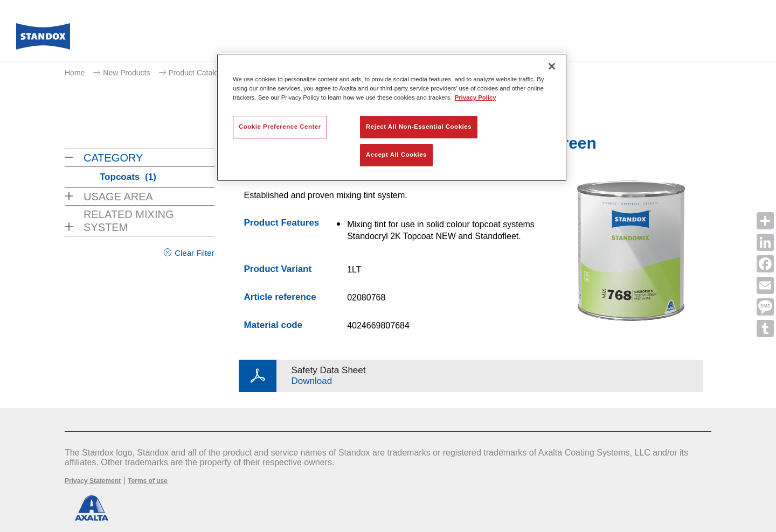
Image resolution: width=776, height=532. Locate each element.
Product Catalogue (200, 73)
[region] (392, 117)
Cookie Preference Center (280, 127)
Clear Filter (194, 253)
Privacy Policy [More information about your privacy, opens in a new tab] (476, 97)
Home (75, 73)
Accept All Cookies (396, 155)
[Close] (552, 66)
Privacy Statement (93, 481)
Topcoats (128, 177)
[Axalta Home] (43, 39)
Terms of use (148, 481)
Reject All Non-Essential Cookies (419, 127)
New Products (126, 73)
